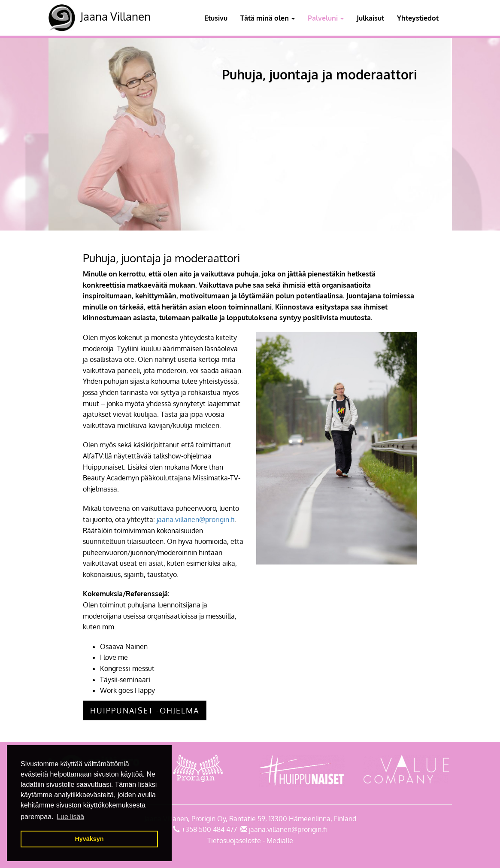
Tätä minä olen (268, 18)
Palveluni (326, 18)
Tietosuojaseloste (234, 841)
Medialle (280, 841)
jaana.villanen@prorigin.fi (196, 519)
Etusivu (216, 18)
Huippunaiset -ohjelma (145, 710)
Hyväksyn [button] (89, 839)
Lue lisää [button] (70, 817)
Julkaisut (370, 18)
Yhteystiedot (418, 18)
